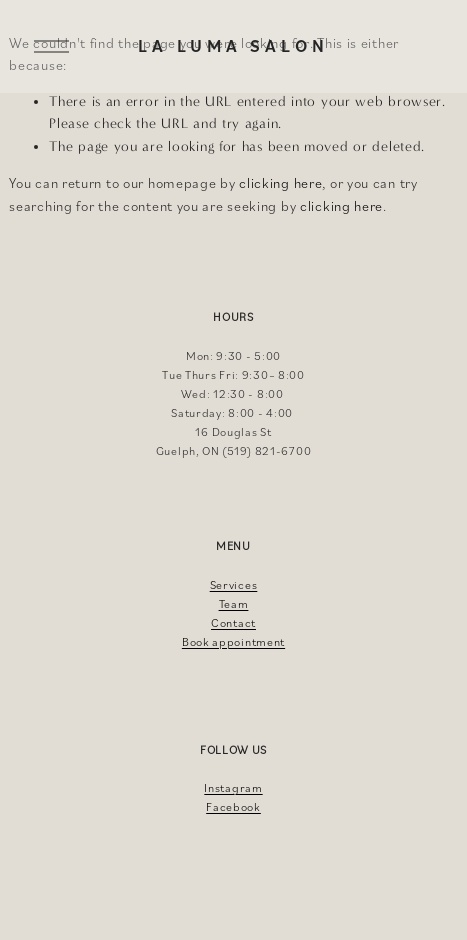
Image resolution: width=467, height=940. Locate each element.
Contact (233, 622)
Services (234, 584)
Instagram (233, 787)
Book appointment (233, 641)
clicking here (280, 183)
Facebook (233, 806)
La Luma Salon (233, 45)
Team (234, 603)
